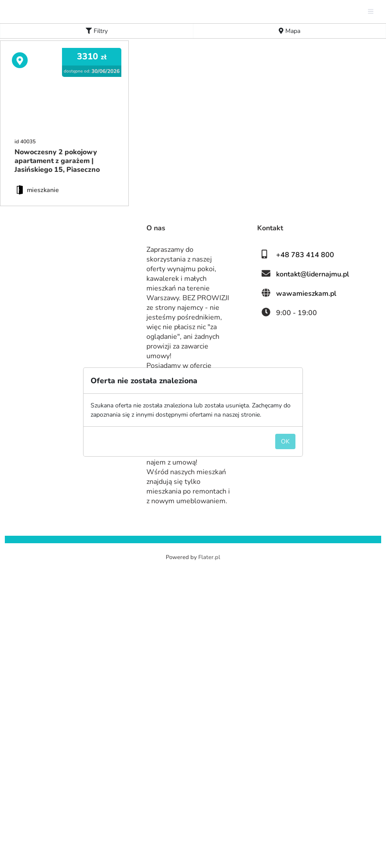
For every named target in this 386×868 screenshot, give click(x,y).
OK (285, 463)
